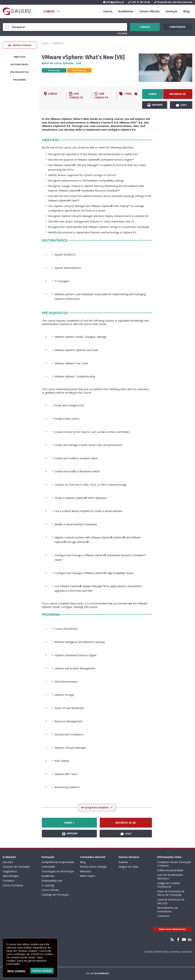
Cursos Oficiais (149, 11)
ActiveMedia (102, 973)
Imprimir (155, 105)
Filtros (122, 33)
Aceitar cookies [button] (42, 971)
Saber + (152, 96)
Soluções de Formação (16, 867)
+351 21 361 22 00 (139, 2)
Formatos (9, 881)
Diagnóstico (10, 871)
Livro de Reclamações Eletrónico (170, 877)
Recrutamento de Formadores (167, 910)
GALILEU (8, 862)
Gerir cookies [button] (16, 971)
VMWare (58, 43)
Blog (187, 11)
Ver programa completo (95, 807)
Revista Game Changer (93, 867)
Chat (181, 105)
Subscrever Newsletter (172, 929)
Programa (19, 80)
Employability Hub (52, 881)
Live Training (79, 70)
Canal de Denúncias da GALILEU (171, 901)
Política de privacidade (170, 870)
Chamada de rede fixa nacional (173, 2)
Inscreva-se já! (178, 96)
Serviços (172, 11)
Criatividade (48, 867)
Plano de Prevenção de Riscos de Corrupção (171, 893)
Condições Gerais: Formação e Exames (174, 864)
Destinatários (19, 64)
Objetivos (19, 57)
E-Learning (48, 885)
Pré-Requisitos (19, 72)
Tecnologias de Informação (58, 871)
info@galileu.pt (114, 2)
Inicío (45, 43)
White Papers (88, 876)
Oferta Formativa (13, 885)
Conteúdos (177, 26)
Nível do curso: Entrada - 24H (62, 63)
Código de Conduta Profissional (169, 885)
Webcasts (86, 871)
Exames (123, 862)
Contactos (163, 916)
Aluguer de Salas (128, 867)
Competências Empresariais (58, 862)
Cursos (108, 11)
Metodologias (11, 876)
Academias (126, 11)
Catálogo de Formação (55, 895)
